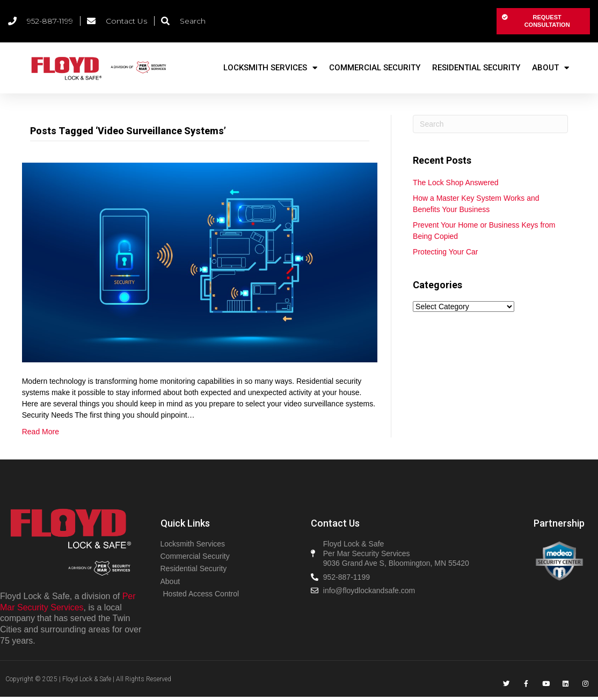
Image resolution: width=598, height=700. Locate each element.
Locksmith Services (270, 68)
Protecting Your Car (445, 252)
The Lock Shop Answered (456, 183)
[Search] (490, 124)
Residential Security (476, 68)
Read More (41, 432)
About (550, 68)
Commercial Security (375, 68)
